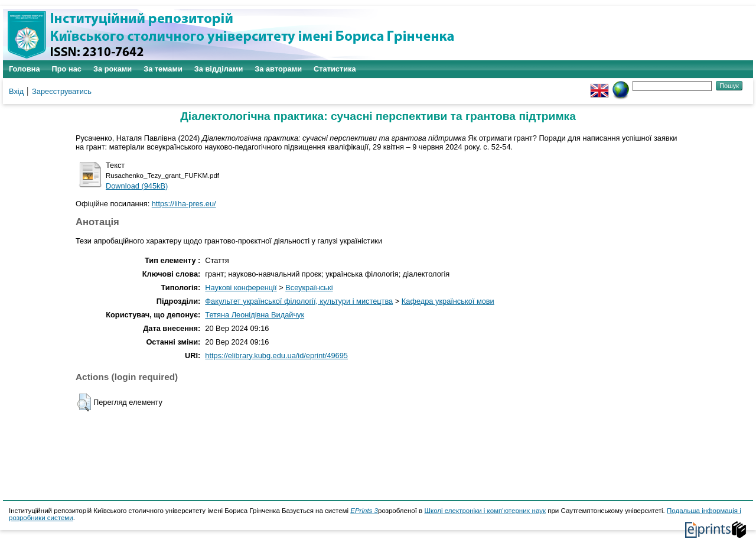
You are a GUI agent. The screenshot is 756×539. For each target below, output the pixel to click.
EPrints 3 (364, 511)
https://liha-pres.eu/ (184, 204)
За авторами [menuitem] (278, 69)
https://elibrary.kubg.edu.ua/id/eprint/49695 (276, 355)
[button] (84, 402)
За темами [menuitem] (163, 69)
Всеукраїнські (309, 288)
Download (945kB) (137, 186)
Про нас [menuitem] (67, 69)
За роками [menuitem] (113, 69)
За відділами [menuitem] (219, 69)
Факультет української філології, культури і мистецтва (299, 301)
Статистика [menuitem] (335, 69)
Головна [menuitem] (25, 69)
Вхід (16, 91)
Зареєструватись (62, 91)
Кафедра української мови (448, 301)
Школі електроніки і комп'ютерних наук (485, 511)
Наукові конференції (241, 288)
